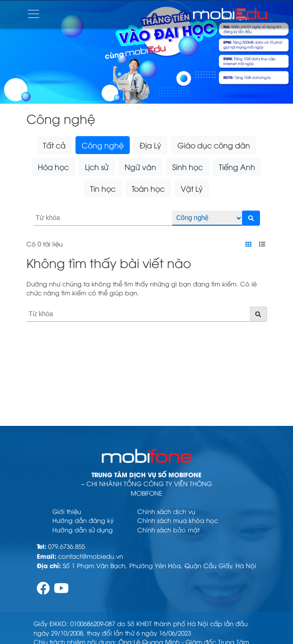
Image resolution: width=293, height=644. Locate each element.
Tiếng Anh (237, 167)
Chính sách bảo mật (168, 530)
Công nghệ (103, 145)
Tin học (103, 188)
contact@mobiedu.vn (91, 556)
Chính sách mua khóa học (178, 520)
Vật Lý (192, 188)
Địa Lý (151, 145)
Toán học (148, 188)
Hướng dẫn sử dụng (83, 530)
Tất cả (54, 145)
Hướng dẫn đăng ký (83, 520)
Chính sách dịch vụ (166, 511)
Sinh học (188, 167)
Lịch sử (97, 167)
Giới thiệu (67, 511)
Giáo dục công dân (214, 145)
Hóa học (53, 167)
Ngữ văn (140, 167)
